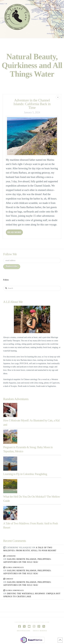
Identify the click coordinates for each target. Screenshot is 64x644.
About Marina (40, 631)
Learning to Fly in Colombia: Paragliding (25, 474)
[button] (58, 6)
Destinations (24, 631)
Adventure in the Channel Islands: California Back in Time (32, 104)
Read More (14, 232)
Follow (6, 280)
